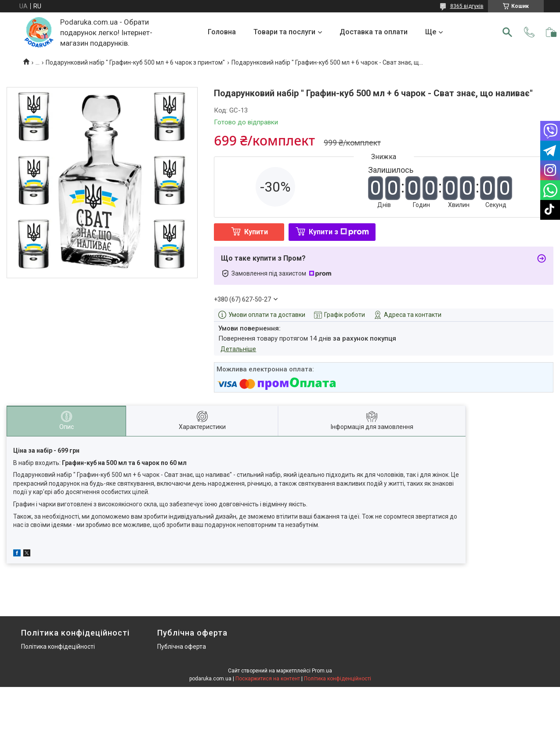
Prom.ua (322, 671)
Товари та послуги (284, 32)
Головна (222, 32)
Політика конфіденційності (338, 679)
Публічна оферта (182, 647)
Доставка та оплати (374, 32)
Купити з (339, 232)
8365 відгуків (467, 6)
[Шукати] (507, 32)
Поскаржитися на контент (268, 679)
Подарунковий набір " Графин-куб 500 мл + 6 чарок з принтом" (135, 62)
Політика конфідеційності (58, 647)
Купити (256, 232)
